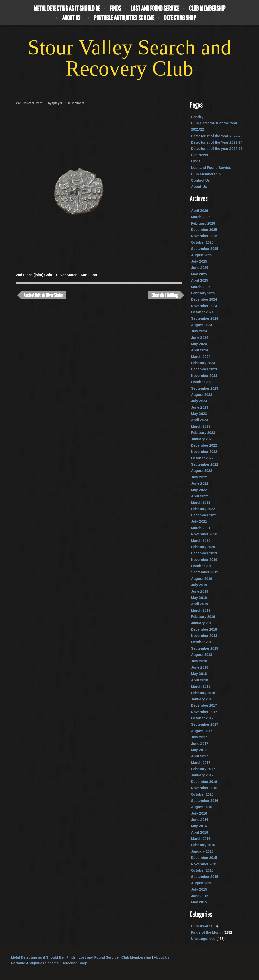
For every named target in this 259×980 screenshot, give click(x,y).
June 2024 (200, 337)
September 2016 (205, 801)
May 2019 (199, 598)
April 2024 (200, 350)
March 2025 (201, 287)
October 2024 (202, 312)
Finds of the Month (207, 932)
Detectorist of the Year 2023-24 (217, 142)
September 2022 (205, 464)
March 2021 (201, 528)
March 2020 (201, 540)
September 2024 (205, 318)
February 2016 (203, 845)
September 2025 (205, 249)
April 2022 (200, 496)
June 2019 (200, 591)
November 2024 (204, 306)
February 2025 (203, 293)
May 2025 (199, 274)
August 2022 (202, 471)
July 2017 (199, 737)
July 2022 (199, 477)
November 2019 (204, 560)
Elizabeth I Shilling (164, 295)
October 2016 (202, 794)
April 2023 (200, 420)
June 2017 (200, 744)
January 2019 (202, 623)
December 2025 (204, 230)
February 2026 (203, 223)
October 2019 (202, 566)
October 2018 (202, 642)
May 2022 (199, 490)
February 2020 (203, 547)
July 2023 (199, 401)
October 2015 (202, 870)
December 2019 (204, 553)
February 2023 (203, 433)
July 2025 (199, 261)
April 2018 (200, 680)
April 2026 (200, 211)
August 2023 (202, 395)
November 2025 (204, 236)
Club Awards (202, 926)
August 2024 (202, 325)
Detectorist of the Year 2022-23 (217, 136)
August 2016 (202, 807)
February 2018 (203, 693)
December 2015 (204, 858)
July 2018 (199, 661)
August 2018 (202, 655)
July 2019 (199, 585)
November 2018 (204, 636)
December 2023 (204, 369)
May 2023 (199, 414)
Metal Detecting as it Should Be (67, 9)
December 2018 (204, 629)
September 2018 (205, 648)
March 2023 (201, 426)
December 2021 (204, 515)
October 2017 (202, 718)
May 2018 (199, 674)
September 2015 (205, 877)
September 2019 (205, 572)
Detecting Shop (180, 18)
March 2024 (201, 357)
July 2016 (199, 813)
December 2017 (204, 705)
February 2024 (203, 363)
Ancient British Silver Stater (43, 295)
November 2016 (204, 788)
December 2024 (204, 299)
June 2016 (200, 820)
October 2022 (202, 458)
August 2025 (202, 255)
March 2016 (201, 839)
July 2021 (199, 521)
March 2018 (201, 686)
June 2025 (200, 268)
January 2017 (202, 775)
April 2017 (200, 756)
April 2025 (200, 280)
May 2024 (199, 344)
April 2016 (200, 832)
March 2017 (201, 763)
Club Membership (207, 9)
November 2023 (204, 376)
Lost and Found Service (155, 9)
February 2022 (203, 509)
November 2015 (204, 864)
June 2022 (200, 483)
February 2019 (203, 617)
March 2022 (201, 502)
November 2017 (204, 712)
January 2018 (202, 699)
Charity (197, 117)
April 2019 (200, 604)
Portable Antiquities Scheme (124, 18)
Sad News (199, 155)
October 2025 (202, 242)
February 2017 (203, 769)
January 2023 (202, 439)
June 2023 (200, 407)
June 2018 (200, 667)
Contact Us (200, 180)
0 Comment (76, 103)
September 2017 (205, 724)
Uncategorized (203, 939)
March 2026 (201, 217)
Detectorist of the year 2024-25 (217, 149)
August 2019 (202, 579)
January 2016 (202, 851)
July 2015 (199, 889)
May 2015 (199, 902)
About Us (73, 18)
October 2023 (202, 382)
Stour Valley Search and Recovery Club (130, 58)
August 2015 (202, 883)
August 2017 (202, 731)
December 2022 (204, 445)
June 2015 (200, 896)
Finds (116, 9)
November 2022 (204, 452)
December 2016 (204, 782)
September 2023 (205, 388)
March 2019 (201, 610)
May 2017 (199, 750)
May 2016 (199, 826)
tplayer (57, 103)
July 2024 (199, 331)
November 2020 (204, 534)
